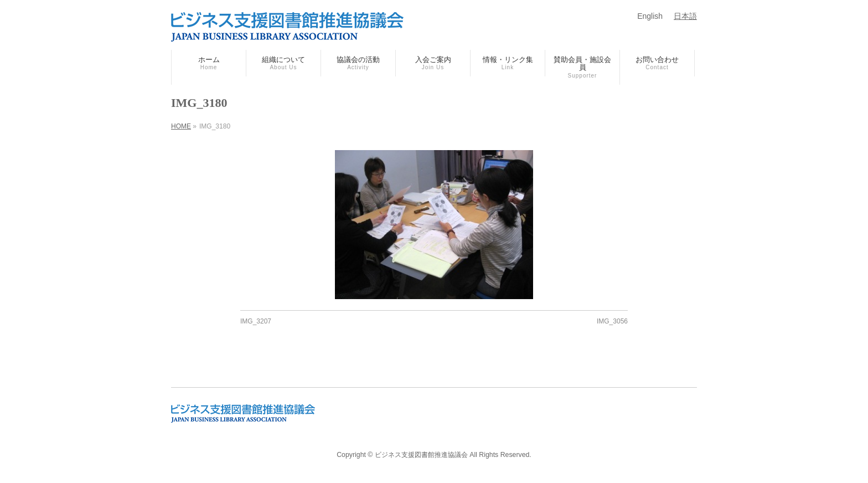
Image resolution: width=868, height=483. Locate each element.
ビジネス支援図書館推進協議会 (421, 455)
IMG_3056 (612, 321)
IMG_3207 (256, 321)
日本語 (685, 16)
